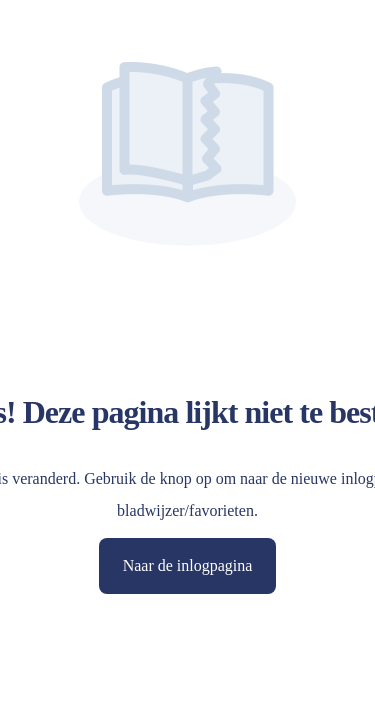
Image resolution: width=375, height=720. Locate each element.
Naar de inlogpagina (188, 565)
